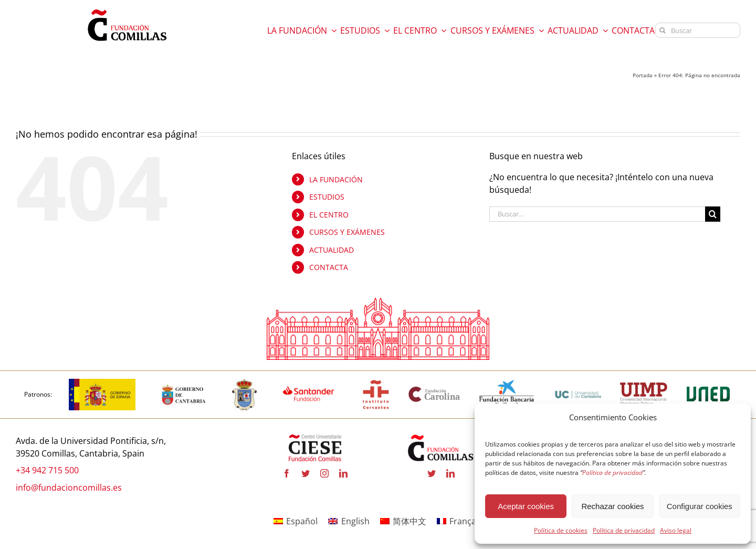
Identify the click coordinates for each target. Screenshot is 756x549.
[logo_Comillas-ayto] (244, 383)
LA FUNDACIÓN (336, 179)
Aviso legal (676, 530)
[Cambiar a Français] (460, 521)
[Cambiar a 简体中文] (403, 521)
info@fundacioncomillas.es (69, 488)
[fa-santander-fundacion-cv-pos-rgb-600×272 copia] (308, 383)
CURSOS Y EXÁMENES (347, 232)
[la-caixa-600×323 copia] (507, 383)
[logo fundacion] (127, 9)
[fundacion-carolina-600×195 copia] (435, 390)
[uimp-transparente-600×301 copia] (644, 387)
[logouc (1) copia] (578, 383)
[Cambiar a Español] (296, 521)
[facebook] (287, 473)
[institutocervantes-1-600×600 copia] (376, 383)
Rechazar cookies (612, 506)
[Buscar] (698, 30)
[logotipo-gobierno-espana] (102, 383)
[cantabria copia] (184, 383)
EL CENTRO (329, 215)
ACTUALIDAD (332, 250)
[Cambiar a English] (349, 521)
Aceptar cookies (526, 506)
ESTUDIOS (327, 197)
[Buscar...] (597, 214)
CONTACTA (329, 268)
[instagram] (324, 473)
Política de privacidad (624, 530)
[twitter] (306, 473)
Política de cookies (561, 530)
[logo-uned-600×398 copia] (708, 383)
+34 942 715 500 (47, 470)
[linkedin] (343, 473)
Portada (643, 75)
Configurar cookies (700, 506)
